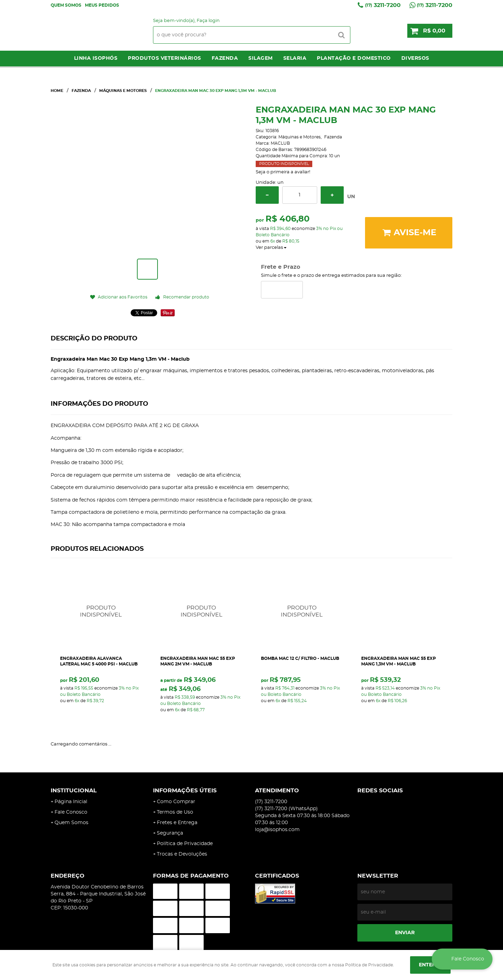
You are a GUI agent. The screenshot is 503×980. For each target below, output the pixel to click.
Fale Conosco (71, 812)
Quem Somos (66, 5)
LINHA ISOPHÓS (96, 58)
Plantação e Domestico (354, 58)
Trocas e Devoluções (182, 854)
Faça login (208, 21)
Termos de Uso (175, 812)
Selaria (295, 58)
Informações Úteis (185, 791)
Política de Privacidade (185, 844)
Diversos (415, 58)
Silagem (261, 58)
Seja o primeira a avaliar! (283, 172)
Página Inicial (71, 802)
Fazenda (225, 58)
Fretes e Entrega (177, 823)
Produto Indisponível (101, 611)
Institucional (74, 791)
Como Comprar (176, 802)
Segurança (170, 833)
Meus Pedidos (102, 5)
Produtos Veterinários (165, 58)
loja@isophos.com (277, 830)
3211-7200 (383, 5)
